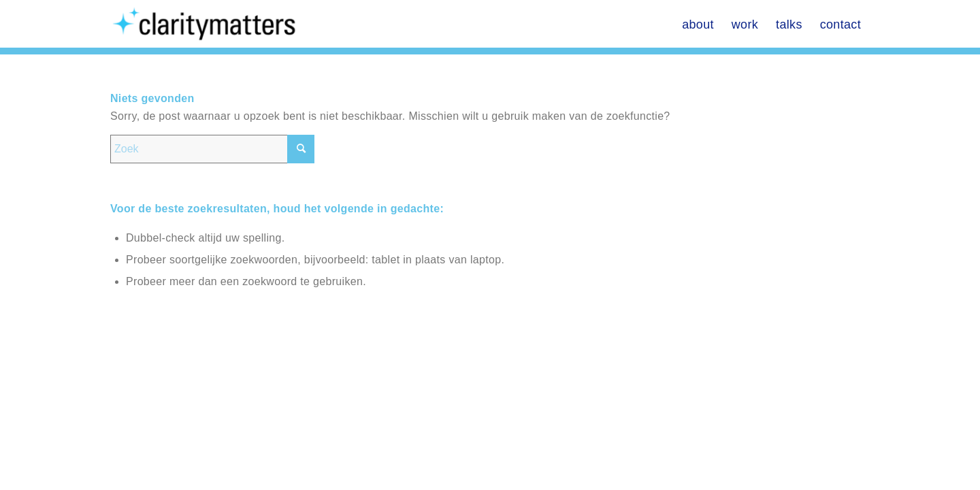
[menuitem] (698, 24)
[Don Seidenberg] (208, 24)
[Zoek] (212, 149)
